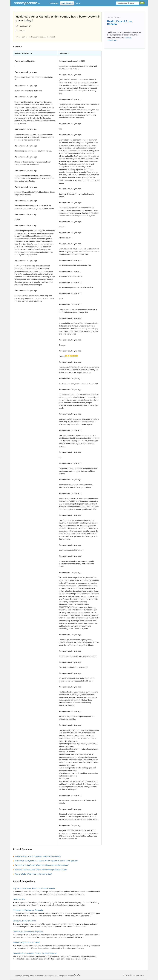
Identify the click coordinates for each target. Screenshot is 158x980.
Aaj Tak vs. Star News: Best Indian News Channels (34, 888)
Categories (63, 976)
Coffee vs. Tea (19, 899)
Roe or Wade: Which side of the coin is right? (34, 874)
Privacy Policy (51, 976)
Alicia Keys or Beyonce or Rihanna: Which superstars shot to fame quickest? (47, 861)
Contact (25, 976)
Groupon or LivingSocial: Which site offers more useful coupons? (42, 865)
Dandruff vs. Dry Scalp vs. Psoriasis (28, 932)
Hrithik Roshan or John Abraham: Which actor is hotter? (38, 856)
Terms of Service (36, 976)
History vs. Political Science (25, 921)
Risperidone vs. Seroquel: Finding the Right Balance (35, 953)
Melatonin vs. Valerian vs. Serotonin (28, 910)
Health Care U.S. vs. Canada (120, 23)
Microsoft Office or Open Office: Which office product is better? (41, 870)
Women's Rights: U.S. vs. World (26, 942)
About (17, 976)
